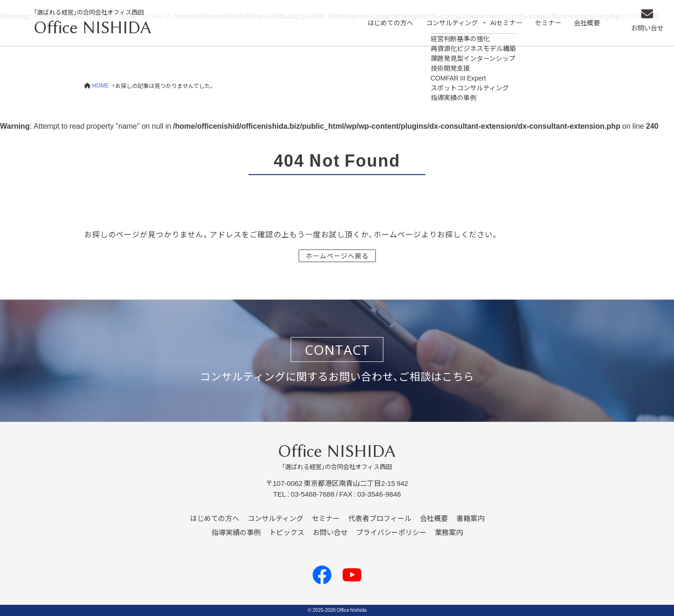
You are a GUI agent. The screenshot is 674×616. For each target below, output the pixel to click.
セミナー (551, 23)
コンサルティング (450, 23)
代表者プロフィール (380, 519)
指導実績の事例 (236, 533)
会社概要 (591, 23)
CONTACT (337, 350)
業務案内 (449, 533)
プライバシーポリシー (391, 533)
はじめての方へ (386, 23)
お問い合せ (644, 30)
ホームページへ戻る (337, 256)
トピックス (287, 533)
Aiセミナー (508, 23)
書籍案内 (470, 519)
